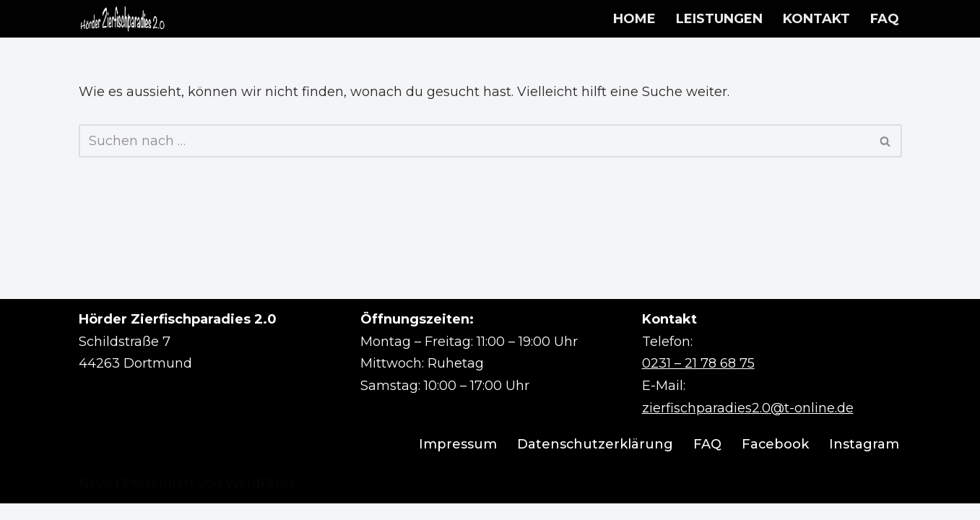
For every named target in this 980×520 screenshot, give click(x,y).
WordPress (261, 500)
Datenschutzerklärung (594, 461)
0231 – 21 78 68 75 (698, 381)
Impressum (456, 461)
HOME (634, 19)
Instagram (864, 461)
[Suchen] (474, 142)
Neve (95, 500)
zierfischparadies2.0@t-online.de (748, 425)
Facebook (775, 461)
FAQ (885, 19)
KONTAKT (816, 19)
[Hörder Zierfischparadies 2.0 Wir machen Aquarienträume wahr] (122, 19)
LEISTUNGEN (719, 19)
